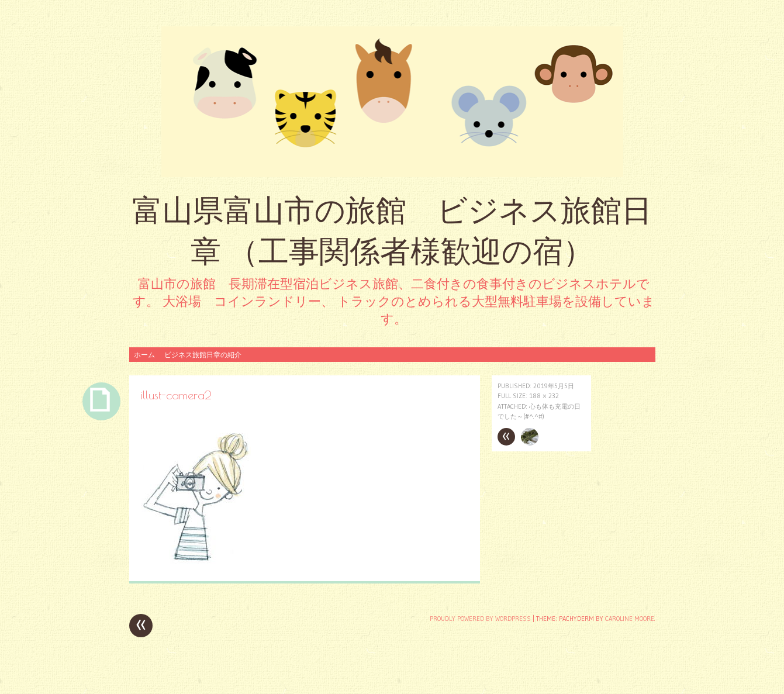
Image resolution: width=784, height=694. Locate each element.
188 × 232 (544, 396)
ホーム (144, 355)
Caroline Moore (630, 619)
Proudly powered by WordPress (480, 619)
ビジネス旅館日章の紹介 (203, 355)
